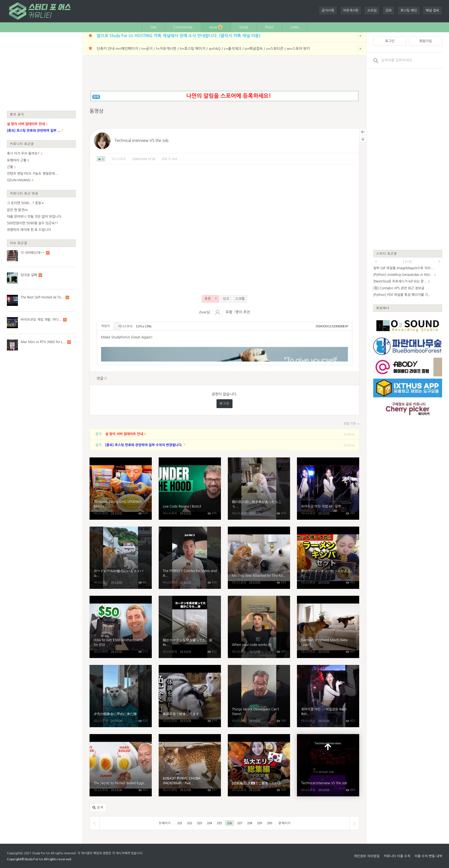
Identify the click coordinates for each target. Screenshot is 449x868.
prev (376, 262)
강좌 (389, 10)
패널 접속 (432, 10)
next (439, 262)
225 (219, 823)
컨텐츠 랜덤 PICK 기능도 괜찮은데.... (33, 174)
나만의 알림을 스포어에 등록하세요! (228, 96)
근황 (10, 167)
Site (153, 27)
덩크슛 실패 (29, 275)
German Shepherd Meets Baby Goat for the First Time (328, 627)
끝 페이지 (284, 823)
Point (269, 27)
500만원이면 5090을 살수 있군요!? (32, 223)
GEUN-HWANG (19, 180)
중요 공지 (17, 114)
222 (190, 823)
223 (199, 823)
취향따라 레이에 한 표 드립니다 (29, 230)
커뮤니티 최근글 (22, 144)
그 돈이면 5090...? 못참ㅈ (26, 203)
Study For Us (41, 853)
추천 (211, 299)
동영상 (97, 111)
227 (240, 823)
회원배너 (383, 308)
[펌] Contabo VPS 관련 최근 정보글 (399, 288)
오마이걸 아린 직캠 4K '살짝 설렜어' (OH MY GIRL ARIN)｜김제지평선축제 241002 (328, 489)
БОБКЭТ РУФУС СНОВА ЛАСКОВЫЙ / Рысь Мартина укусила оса (190, 765)
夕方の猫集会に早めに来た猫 (121, 696)
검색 (98, 808)
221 (180, 823)
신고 (226, 299)
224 (209, 823)
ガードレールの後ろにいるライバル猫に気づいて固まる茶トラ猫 (121, 558)
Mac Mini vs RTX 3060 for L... (43, 342)
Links (295, 27)
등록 (96, 97)
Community (183, 27)
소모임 (372, 10)
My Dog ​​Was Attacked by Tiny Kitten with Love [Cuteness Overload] (259, 558)
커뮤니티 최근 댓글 (24, 193)
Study (244, 27)
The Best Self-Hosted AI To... (42, 297)
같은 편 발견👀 (18, 210)
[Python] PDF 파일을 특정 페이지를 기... (402, 295)
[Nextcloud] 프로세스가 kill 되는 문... (400, 281)
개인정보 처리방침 (367, 856)
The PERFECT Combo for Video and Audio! (190, 558)
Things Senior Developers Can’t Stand (259, 696)
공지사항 (328, 10)
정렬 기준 (352, 424)
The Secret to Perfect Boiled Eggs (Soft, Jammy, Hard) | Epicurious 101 (121, 765)
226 (229, 823)
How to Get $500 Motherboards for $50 (121, 627)
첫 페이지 (165, 823)
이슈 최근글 (19, 243)
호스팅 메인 (409, 10)
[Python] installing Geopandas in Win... (403, 275)
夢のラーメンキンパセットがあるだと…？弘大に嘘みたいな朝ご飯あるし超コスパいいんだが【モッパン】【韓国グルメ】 (328, 558)
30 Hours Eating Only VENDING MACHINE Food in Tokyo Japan (121, 489)
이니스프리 (119, 159)
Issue (216, 27)
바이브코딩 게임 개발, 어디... (41, 320)
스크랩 (240, 299)
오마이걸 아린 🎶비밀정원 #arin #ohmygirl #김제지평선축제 (328, 696)
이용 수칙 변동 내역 (428, 856)
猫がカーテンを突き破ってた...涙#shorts (190, 627)
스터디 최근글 (387, 253)
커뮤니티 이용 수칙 (397, 856)
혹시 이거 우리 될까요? (23, 153)
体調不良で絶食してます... (190, 696)
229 (259, 823)
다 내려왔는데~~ (33, 253)
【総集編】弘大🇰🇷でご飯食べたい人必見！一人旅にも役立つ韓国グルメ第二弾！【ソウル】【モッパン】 (259, 765)
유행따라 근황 (17, 160)
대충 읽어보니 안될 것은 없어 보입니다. (35, 217)
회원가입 (425, 41)
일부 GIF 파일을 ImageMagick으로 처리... (403, 268)
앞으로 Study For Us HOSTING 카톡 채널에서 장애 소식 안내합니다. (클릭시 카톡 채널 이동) (178, 36)
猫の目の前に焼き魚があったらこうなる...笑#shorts (259, 489)
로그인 (225, 404)
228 (250, 823)
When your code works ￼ (259, 627)
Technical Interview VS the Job (141, 141)
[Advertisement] (41, 71)
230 (269, 823)
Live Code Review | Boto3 (190, 489)
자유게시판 (351, 10)
